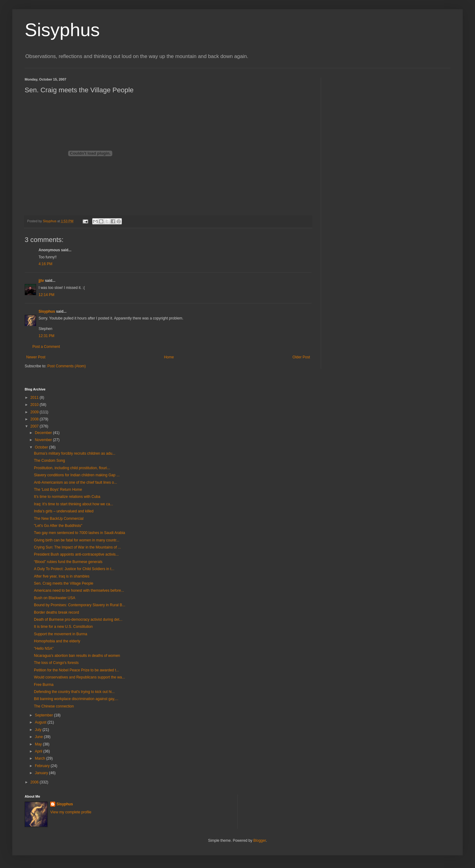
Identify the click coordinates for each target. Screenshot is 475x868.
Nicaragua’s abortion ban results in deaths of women (77, 656)
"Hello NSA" (44, 649)
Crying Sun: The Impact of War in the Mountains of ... (77, 547)
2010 (35, 405)
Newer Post (36, 357)
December (44, 433)
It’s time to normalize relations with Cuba (67, 497)
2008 (35, 419)
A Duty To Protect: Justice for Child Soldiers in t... (74, 569)
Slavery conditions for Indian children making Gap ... (77, 475)
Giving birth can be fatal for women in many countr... (77, 540)
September (44, 715)
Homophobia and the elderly (57, 641)
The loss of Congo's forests (56, 663)
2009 (35, 412)
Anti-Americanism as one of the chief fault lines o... (75, 482)
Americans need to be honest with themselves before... (79, 590)
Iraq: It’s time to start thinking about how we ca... (74, 504)
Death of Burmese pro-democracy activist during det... (78, 620)
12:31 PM (46, 336)
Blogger (260, 841)
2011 (35, 398)
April (39, 751)
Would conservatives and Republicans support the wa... (79, 677)
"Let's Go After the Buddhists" (58, 526)
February (43, 766)
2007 (35, 426)
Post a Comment (46, 347)
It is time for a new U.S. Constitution (63, 627)
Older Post (301, 357)
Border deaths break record (56, 612)
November (44, 440)
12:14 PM (46, 295)
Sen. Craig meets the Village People (64, 583)
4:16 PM (45, 264)
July (39, 730)
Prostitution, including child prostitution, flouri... (72, 468)
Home (169, 357)
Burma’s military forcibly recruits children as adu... (75, 453)
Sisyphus (62, 30)
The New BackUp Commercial (59, 519)
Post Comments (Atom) (66, 366)
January (42, 773)
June (39, 737)
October (42, 447)
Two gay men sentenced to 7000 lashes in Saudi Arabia (80, 533)
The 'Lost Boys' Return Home (58, 490)
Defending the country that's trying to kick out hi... (74, 692)
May (39, 744)
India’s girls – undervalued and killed (64, 511)
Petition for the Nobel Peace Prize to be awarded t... (76, 670)
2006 (35, 782)
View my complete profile (71, 812)
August (41, 722)
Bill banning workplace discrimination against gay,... (76, 699)
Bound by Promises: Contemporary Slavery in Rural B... (80, 605)
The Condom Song (50, 461)
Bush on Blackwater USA (55, 598)
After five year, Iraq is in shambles (62, 576)
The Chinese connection (54, 706)
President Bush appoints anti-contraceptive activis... (76, 554)
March (41, 758)
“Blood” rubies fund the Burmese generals (68, 562)
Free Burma (44, 685)
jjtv (41, 281)
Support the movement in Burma (61, 634)
